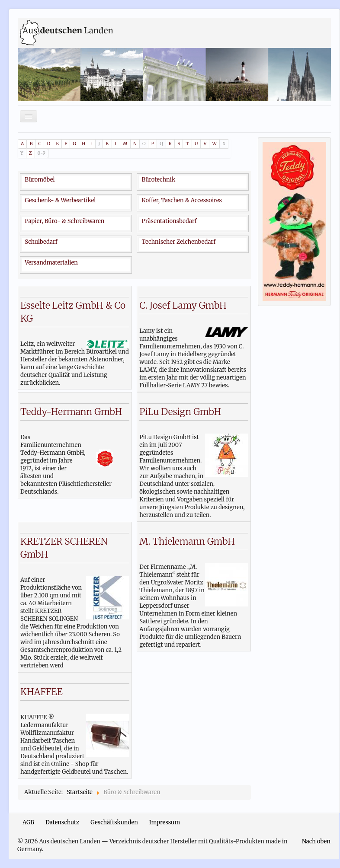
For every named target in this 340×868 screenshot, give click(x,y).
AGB (28, 822)
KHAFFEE (42, 692)
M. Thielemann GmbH (187, 541)
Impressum (165, 822)
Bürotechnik (158, 180)
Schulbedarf (41, 242)
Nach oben (316, 841)
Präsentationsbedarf (169, 221)
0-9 (42, 153)
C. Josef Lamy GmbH (183, 305)
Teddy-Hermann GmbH (71, 412)
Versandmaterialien (51, 263)
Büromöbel (40, 180)
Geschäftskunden (114, 822)
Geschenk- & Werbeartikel (60, 200)
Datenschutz (62, 822)
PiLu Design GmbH (180, 412)
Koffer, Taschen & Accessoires (181, 200)
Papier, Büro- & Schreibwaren (64, 221)
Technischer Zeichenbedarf (178, 242)
